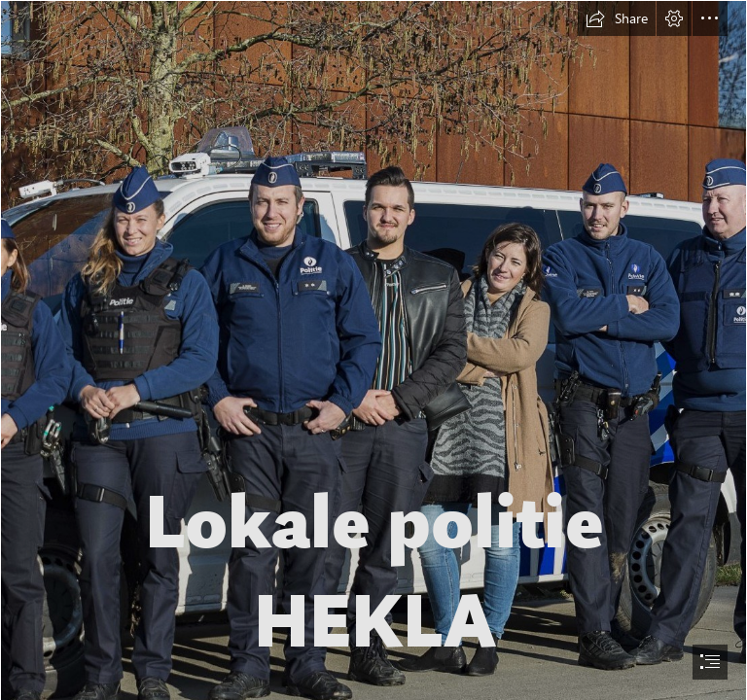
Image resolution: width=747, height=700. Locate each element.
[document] (373, 350)
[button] (617, 18)
